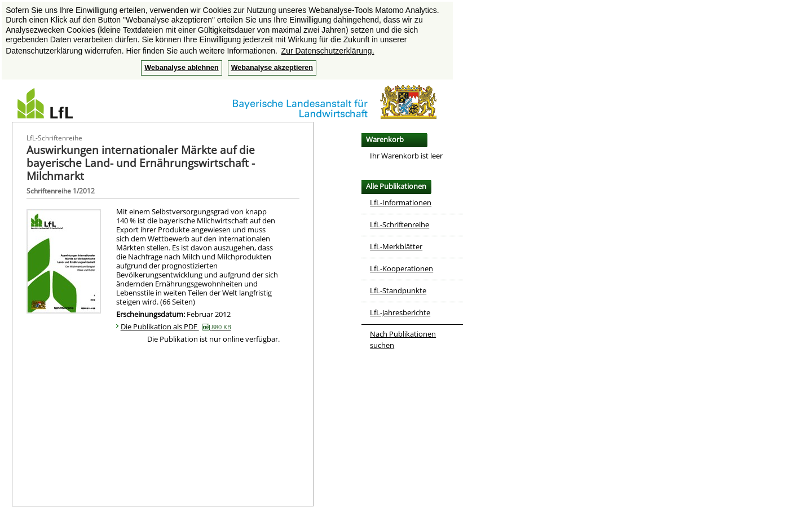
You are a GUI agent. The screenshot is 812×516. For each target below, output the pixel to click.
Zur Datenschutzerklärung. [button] (328, 51)
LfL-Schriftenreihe (400, 224)
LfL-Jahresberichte (400, 312)
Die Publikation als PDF (176, 327)
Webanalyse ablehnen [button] (181, 68)
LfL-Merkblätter (396, 246)
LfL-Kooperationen (401, 268)
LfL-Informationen (401, 202)
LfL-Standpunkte (398, 290)
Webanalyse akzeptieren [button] (272, 68)
